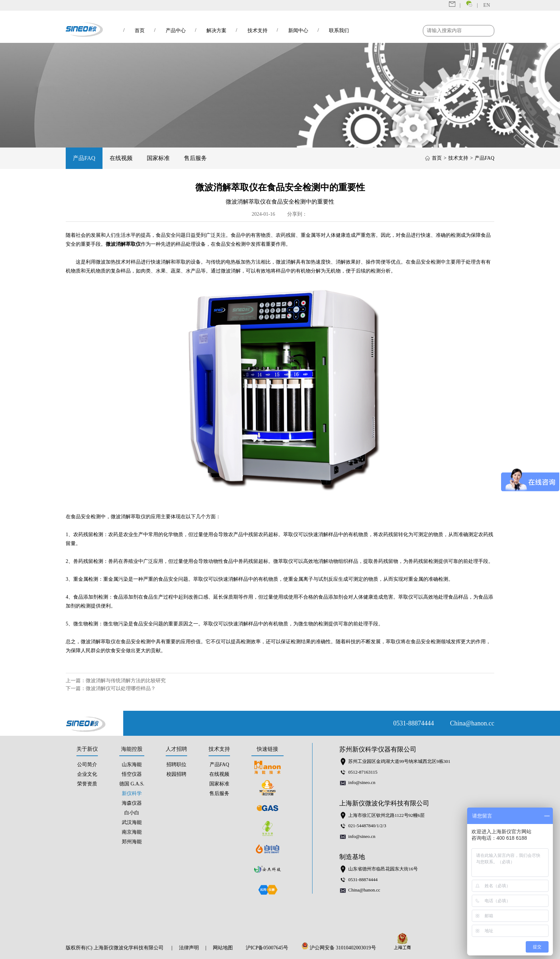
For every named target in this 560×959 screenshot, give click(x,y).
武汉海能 (132, 822)
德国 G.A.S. (132, 784)
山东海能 (132, 765)
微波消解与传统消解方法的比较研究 (126, 681)
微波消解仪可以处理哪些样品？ (121, 688)
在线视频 (121, 158)
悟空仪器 (132, 774)
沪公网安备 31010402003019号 (341, 948)
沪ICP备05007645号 (267, 948)
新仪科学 (132, 793)
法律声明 (189, 948)
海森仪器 (132, 803)
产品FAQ (84, 158)
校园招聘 (176, 774)
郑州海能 (132, 842)
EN (487, 5)
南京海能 (132, 832)
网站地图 (223, 948)
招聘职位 (176, 765)
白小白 (132, 813)
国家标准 (158, 158)
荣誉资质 (87, 784)
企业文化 (87, 774)
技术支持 (458, 158)
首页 (437, 158)
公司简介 (87, 765)
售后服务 (195, 158)
